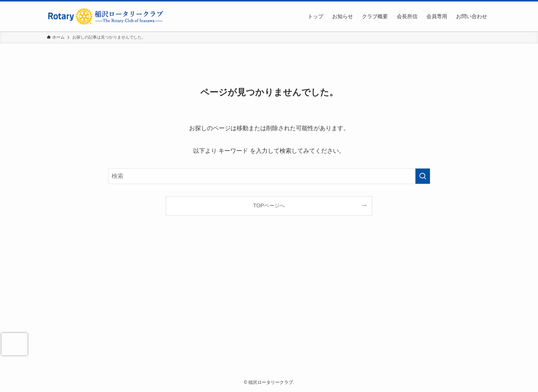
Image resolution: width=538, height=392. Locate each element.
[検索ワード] (269, 176)
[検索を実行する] (423, 176)
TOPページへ (269, 205)
